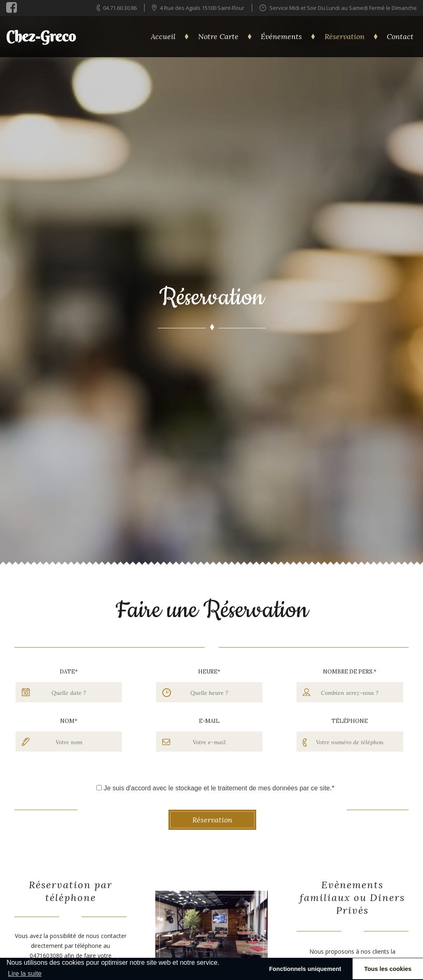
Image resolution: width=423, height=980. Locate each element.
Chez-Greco (41, 36)
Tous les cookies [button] (388, 969)
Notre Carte (218, 36)
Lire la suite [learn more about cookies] (25, 974)
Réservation (345, 36)
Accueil (163, 36)
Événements (281, 36)
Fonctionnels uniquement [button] (305, 969)
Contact (400, 36)
